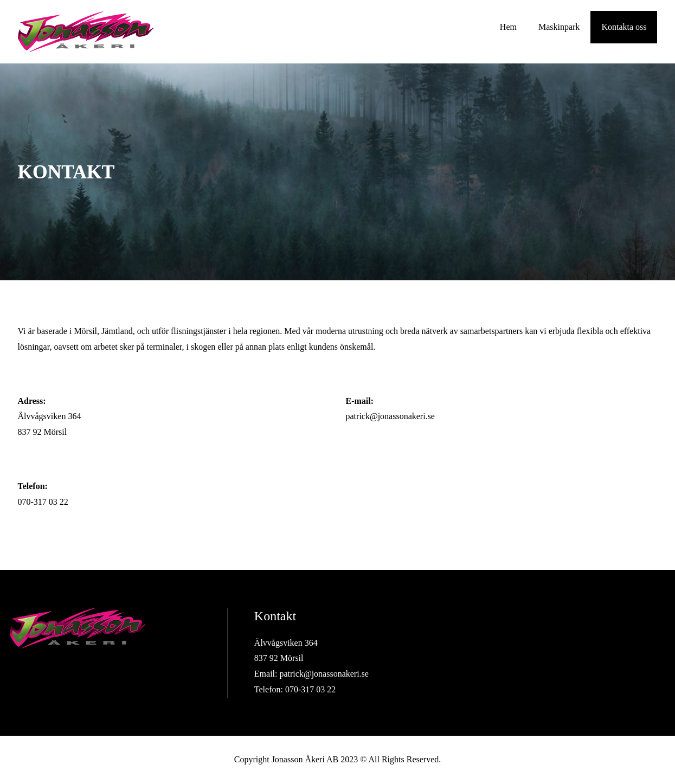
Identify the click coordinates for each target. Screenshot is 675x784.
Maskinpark (559, 27)
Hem (508, 27)
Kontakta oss (624, 27)
